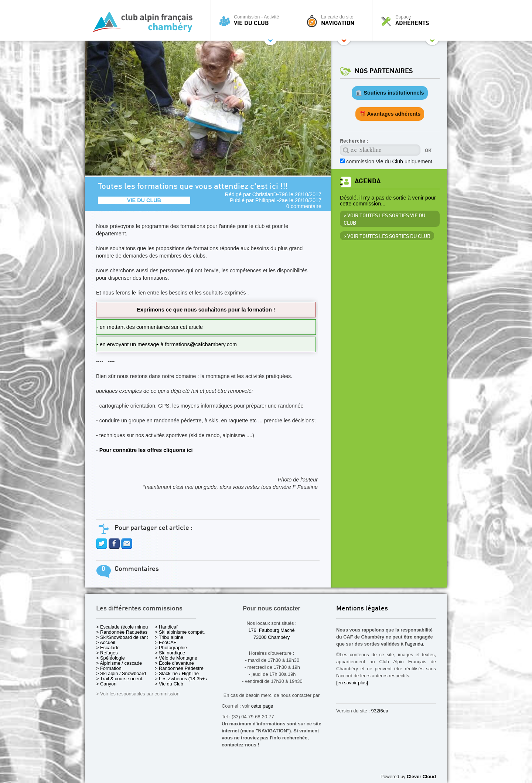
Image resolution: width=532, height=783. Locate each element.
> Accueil (106, 642)
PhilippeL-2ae (272, 200)
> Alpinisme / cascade (119, 663)
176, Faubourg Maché (271, 630)
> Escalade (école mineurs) (125, 627)
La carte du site (337, 20)
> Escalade (108, 648)
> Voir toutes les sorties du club (387, 236)
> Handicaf (166, 627)
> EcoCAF (166, 642)
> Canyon (106, 684)
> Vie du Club (169, 684)
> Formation (109, 668)
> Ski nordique (170, 653)
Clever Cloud (421, 777)
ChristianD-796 (270, 194)
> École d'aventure (174, 663)
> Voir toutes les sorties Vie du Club (384, 219)
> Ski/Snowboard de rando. (125, 637)
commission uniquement (389, 161)
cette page (262, 706)
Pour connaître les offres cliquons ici (146, 450)
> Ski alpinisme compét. (180, 632)
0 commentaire (304, 206)
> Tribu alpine (169, 637)
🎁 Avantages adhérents (390, 114)
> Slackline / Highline (177, 673)
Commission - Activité (256, 20)
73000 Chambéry (272, 637)
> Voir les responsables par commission (138, 694)
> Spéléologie (110, 658)
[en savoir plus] (352, 683)
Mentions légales (362, 609)
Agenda (368, 181)
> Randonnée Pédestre (179, 668)
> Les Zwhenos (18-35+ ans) (185, 679)
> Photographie (171, 648)
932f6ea (380, 711)
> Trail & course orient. (120, 679)
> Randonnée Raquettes (122, 632)
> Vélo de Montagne (176, 658)
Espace (412, 20)
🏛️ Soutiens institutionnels (390, 93)
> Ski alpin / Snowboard (121, 673)
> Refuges (107, 653)
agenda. (416, 644)
